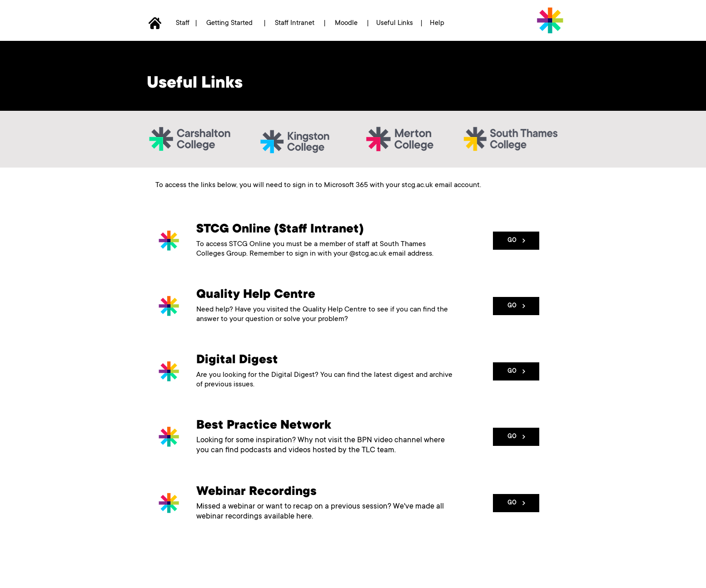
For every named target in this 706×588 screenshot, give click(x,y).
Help (438, 23)
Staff (184, 23)
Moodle (347, 23)
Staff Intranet (294, 23)
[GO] (516, 241)
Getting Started (229, 23)
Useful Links (395, 23)
